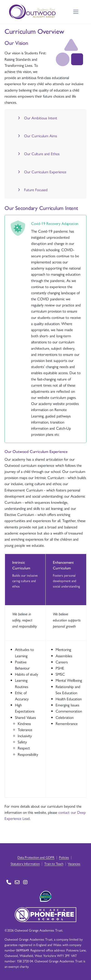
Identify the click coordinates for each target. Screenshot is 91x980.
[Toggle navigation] (76, 12)
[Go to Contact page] (9, 882)
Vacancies (74, 863)
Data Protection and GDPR (36, 857)
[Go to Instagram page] (25, 882)
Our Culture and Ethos (38, 154)
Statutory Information (25, 863)
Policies (64, 857)
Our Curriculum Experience (41, 172)
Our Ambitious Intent (37, 118)
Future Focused (32, 190)
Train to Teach (54, 863)
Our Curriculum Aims (37, 136)
